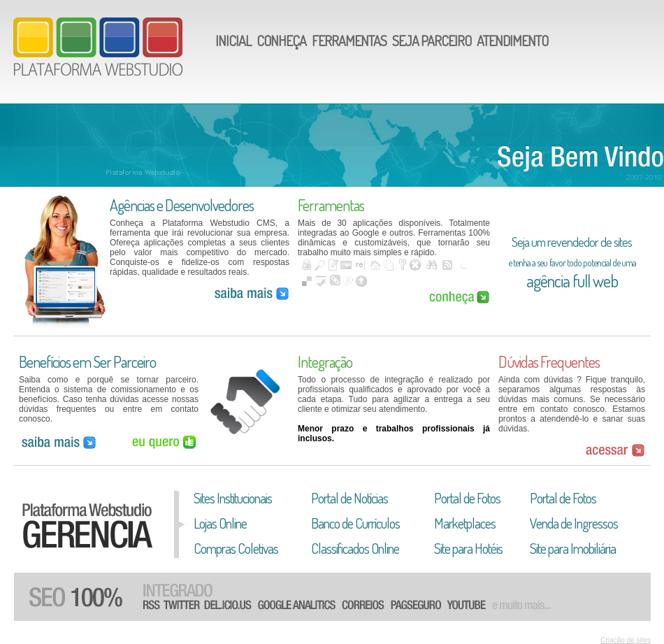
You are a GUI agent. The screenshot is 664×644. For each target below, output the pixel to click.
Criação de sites (626, 640)
